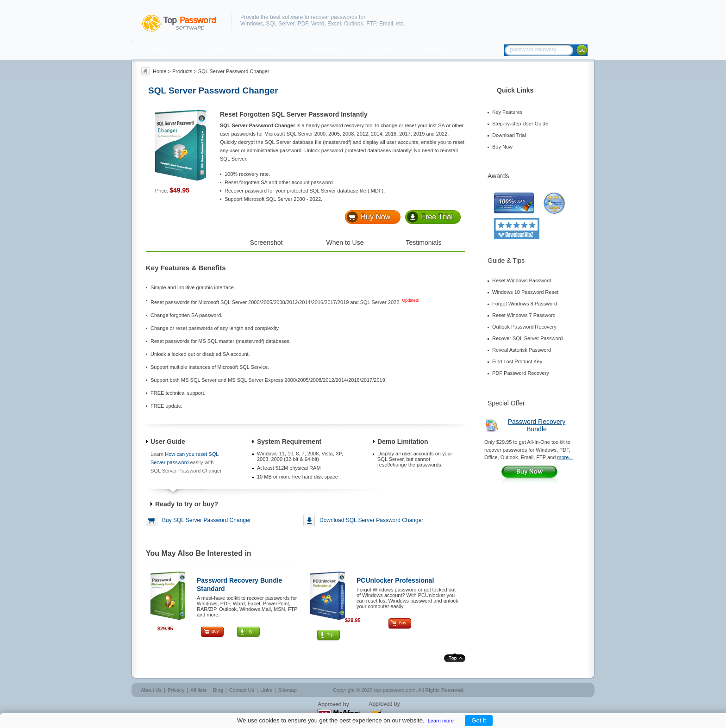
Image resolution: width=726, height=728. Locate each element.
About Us (437, 50)
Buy (215, 631)
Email (386, 24)
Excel (334, 24)
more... (565, 457)
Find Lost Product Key (517, 361)
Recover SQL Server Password (527, 338)
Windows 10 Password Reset (525, 292)
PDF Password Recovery (521, 373)
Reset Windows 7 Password (524, 315)
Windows (252, 24)
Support (381, 50)
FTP (371, 24)
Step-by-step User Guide (520, 124)
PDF (303, 24)
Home (159, 50)
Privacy (176, 690)
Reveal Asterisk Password (522, 350)
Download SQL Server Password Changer (371, 520)
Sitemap (287, 690)
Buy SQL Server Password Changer (207, 520)
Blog (218, 690)
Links (266, 690)
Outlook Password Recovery (524, 327)
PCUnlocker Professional (395, 580)
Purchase (270, 50)
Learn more (441, 721)
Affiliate (199, 690)
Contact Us (242, 690)
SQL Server (280, 24)
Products (215, 50)
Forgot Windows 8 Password (525, 304)
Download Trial (509, 135)
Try (250, 631)
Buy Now (502, 147)
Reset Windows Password (522, 280)
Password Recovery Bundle (537, 425)
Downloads (326, 50)
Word (318, 24)
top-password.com (395, 690)
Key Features (507, 112)
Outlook (354, 24)
